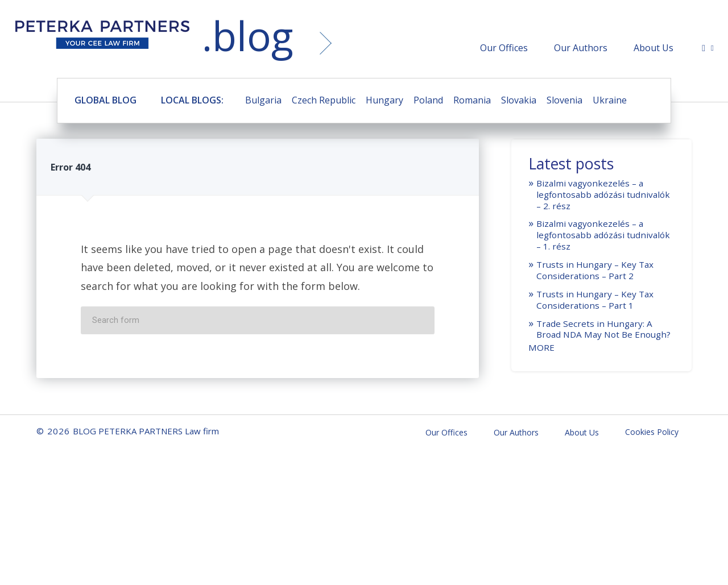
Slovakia (519, 100)
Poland (428, 100)
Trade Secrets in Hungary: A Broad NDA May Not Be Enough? (603, 329)
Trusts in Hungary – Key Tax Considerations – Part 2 (595, 270)
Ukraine (610, 100)
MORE (541, 347)
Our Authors (581, 48)
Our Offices (504, 48)
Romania (472, 100)
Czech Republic (324, 100)
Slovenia (564, 100)
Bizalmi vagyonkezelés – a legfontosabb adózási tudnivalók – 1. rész (603, 235)
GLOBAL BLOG (106, 100)
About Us (653, 48)
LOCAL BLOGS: (192, 100)
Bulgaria (263, 100)
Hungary (384, 100)
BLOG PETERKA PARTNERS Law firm (102, 38)
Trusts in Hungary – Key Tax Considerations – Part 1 (595, 300)
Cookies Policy (652, 432)
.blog (247, 36)
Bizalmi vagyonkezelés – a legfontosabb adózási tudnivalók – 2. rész (603, 194)
